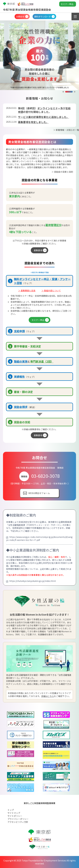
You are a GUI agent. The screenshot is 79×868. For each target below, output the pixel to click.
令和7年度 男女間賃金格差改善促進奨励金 (27, 10)
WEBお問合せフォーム (39, 493)
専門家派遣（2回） (42, 361)
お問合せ (20, 17)
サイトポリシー (15, 816)
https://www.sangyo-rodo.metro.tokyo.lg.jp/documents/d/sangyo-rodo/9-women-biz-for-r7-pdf (39, 538)
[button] (63, 92)
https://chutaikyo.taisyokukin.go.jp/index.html (31, 581)
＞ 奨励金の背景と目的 (62, 172)
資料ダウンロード (43, 17)
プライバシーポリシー (18, 819)
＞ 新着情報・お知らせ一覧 (66, 130)
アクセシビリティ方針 (18, 822)
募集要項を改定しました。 (33, 122)
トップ (11, 810)
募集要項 (38, 250)
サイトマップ (14, 813)
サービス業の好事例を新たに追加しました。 (44, 117)
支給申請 (19, 331)
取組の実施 (21, 361)
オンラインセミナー (49, 108)
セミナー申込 (67, 4)
